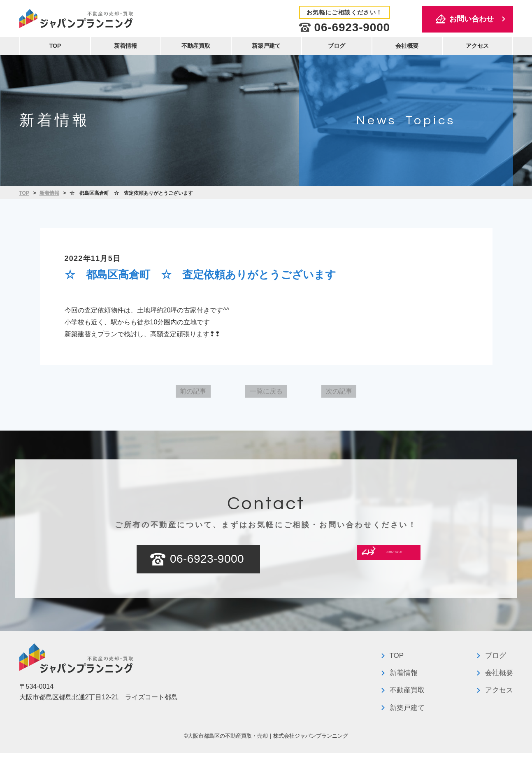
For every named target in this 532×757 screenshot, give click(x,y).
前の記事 (173, 393)
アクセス (477, 46)
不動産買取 (196, 46)
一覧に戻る (266, 393)
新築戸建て (266, 46)
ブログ (337, 46)
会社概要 (407, 46)
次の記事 (359, 393)
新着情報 (125, 46)
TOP (55, 46)
